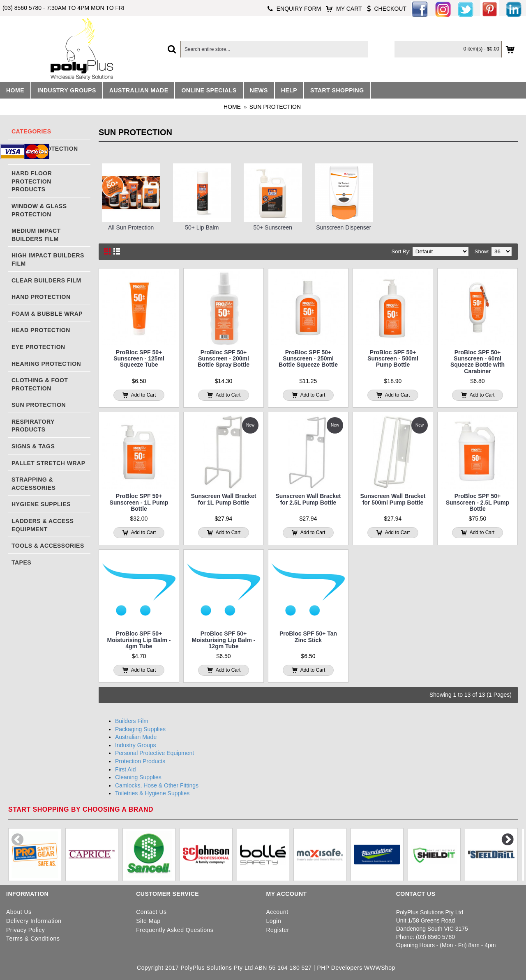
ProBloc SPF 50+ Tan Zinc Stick (308, 637)
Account (277, 912)
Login (274, 921)
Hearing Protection (46, 364)
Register (278, 930)
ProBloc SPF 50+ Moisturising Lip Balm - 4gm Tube (139, 640)
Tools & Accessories (48, 546)
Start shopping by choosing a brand (81, 809)
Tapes (21, 562)
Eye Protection (38, 347)
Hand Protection (41, 297)
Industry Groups (136, 745)
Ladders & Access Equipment (43, 525)
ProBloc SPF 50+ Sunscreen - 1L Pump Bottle (139, 502)
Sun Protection (275, 107)
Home (232, 107)
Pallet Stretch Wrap (48, 463)
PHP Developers (339, 968)
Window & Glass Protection (39, 210)
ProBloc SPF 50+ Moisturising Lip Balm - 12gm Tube (224, 640)
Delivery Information (34, 921)
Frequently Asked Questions (175, 930)
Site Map (148, 921)
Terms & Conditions (33, 939)
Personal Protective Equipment (155, 753)
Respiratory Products (33, 426)
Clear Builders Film (46, 280)
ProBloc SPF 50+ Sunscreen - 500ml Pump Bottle (393, 359)
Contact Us (151, 912)
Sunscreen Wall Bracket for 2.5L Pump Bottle (308, 499)
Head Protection (41, 330)
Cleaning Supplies (138, 777)
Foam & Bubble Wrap (47, 314)
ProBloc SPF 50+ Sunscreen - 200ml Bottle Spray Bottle (224, 359)
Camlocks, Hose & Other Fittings (157, 785)
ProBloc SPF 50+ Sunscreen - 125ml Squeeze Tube (139, 359)
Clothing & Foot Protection (40, 384)
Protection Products (140, 761)
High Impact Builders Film (48, 259)
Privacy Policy (25, 930)
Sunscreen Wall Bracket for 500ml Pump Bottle (393, 499)
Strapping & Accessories (33, 484)
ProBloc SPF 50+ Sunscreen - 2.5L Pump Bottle (478, 502)
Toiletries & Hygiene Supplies (152, 793)
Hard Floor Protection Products (32, 181)
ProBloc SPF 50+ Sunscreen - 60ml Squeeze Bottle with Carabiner (478, 362)
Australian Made (136, 737)
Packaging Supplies (140, 729)
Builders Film (132, 721)
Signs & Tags (33, 446)
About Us (19, 912)
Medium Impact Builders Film (36, 235)
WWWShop (380, 968)
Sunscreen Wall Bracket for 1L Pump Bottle (224, 499)
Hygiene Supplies (41, 504)
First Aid (126, 769)
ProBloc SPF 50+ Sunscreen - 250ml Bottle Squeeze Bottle (308, 359)
